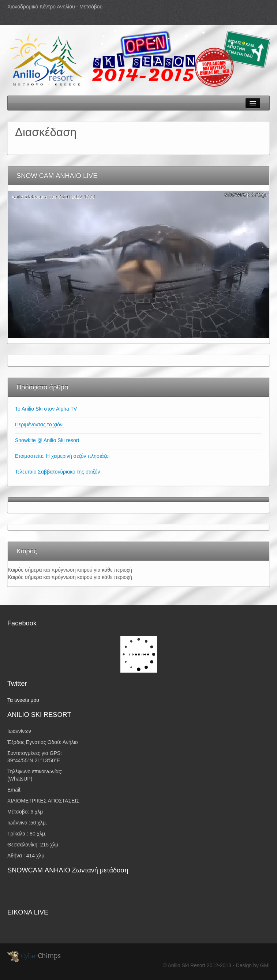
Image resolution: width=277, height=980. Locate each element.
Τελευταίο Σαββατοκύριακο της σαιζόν (58, 472)
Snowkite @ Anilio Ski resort (47, 440)
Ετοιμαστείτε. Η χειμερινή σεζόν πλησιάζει (62, 456)
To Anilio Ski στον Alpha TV (46, 409)
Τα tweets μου (23, 700)
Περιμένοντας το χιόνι (39, 424)
